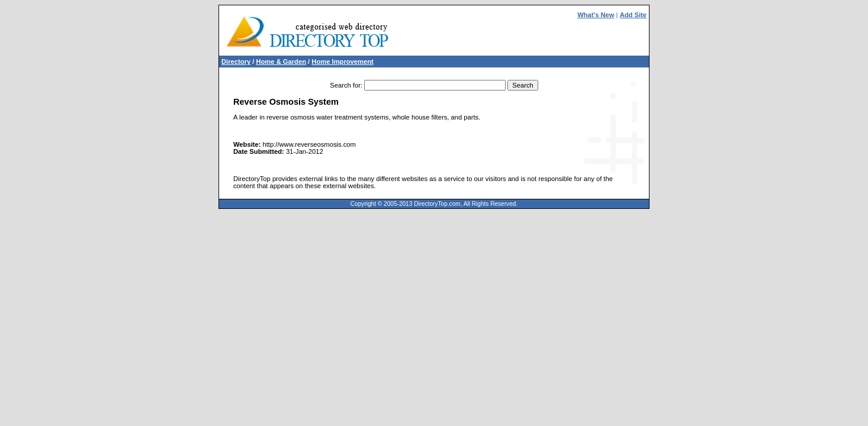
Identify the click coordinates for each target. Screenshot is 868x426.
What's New (596, 15)
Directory (236, 62)
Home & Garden (281, 62)
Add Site (633, 15)
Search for (345, 85)
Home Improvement (342, 62)
